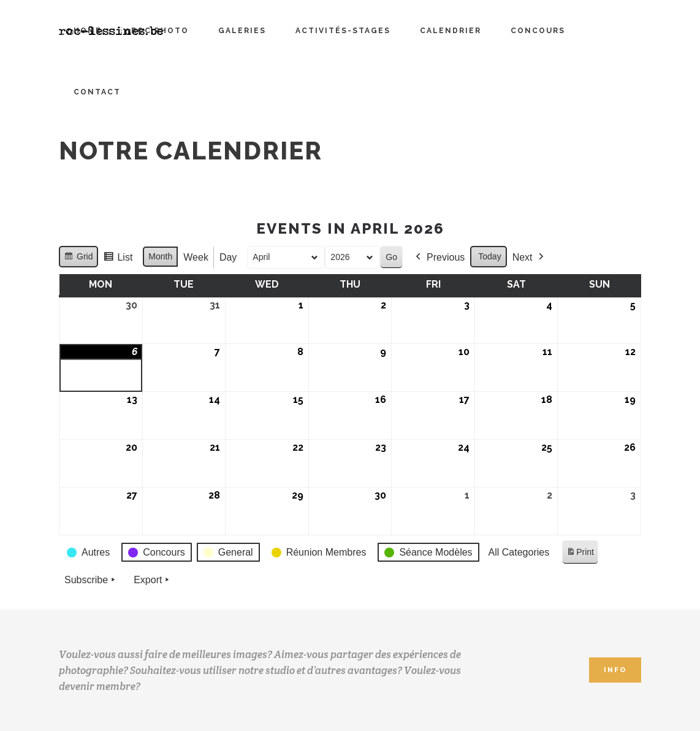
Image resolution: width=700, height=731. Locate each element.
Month (160, 256)
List (118, 259)
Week (196, 257)
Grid (78, 258)
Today (489, 256)
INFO (615, 670)
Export (153, 580)
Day (228, 257)
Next (529, 258)
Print (580, 554)
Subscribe (91, 580)
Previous (439, 258)
